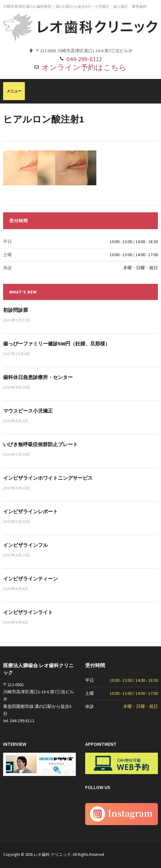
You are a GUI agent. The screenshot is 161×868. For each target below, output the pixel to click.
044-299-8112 (84, 59)
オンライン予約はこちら (84, 67)
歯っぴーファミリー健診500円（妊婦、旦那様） (57, 344)
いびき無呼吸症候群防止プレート (40, 444)
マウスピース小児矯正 (28, 411)
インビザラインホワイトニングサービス (48, 478)
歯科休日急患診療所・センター (38, 377)
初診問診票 (16, 310)
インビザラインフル (25, 545)
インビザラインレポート (30, 511)
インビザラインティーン (30, 579)
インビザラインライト (28, 612)
